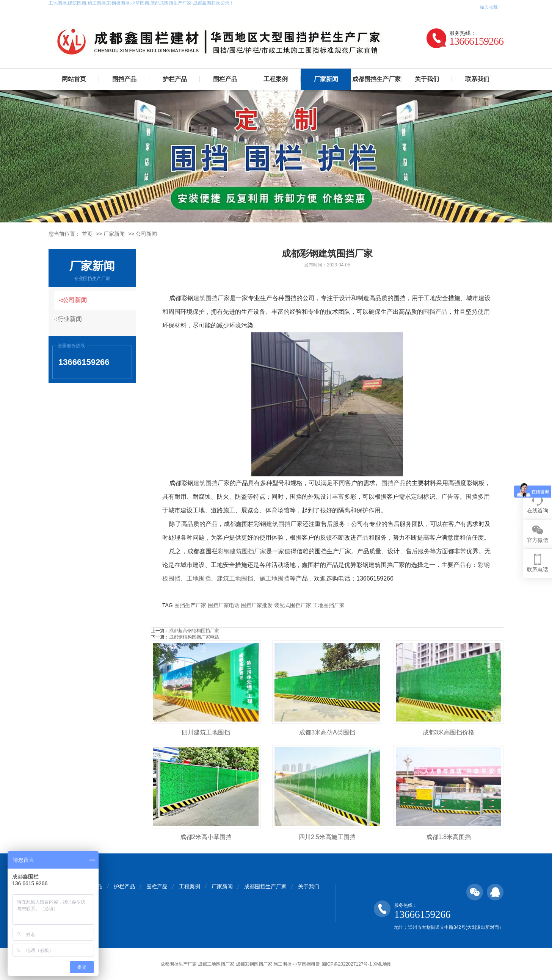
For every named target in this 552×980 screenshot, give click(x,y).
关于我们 (427, 79)
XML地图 (382, 964)
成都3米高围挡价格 (449, 732)
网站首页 (74, 79)
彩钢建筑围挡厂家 (242, 551)
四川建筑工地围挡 (206, 732)
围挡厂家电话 (224, 605)
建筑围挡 (205, 298)
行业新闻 (73, 319)
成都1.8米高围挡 (448, 837)
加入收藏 (489, 7)
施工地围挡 (274, 578)
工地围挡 (199, 578)
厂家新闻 (326, 79)
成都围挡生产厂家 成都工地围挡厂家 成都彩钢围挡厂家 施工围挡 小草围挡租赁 (240, 964)
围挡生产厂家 (190, 605)
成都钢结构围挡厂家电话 (194, 637)
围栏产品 (225, 79)
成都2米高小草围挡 (206, 837)
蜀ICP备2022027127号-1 (347, 964)
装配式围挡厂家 (293, 605)
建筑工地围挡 (235, 578)
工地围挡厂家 (329, 605)
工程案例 (276, 79)
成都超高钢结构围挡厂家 (194, 631)
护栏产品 (175, 79)
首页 (87, 234)
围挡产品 (124, 79)
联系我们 (477, 79)
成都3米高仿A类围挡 (327, 732)
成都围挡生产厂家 (376, 79)
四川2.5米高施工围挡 (327, 837)
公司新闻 (146, 234)
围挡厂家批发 (257, 605)
